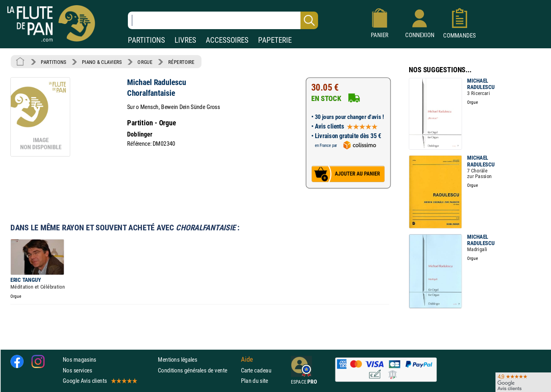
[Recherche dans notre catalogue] (223, 20)
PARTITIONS (146, 40)
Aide (247, 359)
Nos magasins (80, 359)
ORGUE (145, 62)
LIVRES (185, 40)
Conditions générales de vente (198, 370)
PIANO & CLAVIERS (102, 62)
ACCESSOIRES (227, 40)
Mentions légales (177, 359)
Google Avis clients (99, 380)
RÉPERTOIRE (181, 62)
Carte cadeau (256, 370)
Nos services (77, 370)
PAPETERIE (275, 40)
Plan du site (255, 380)
